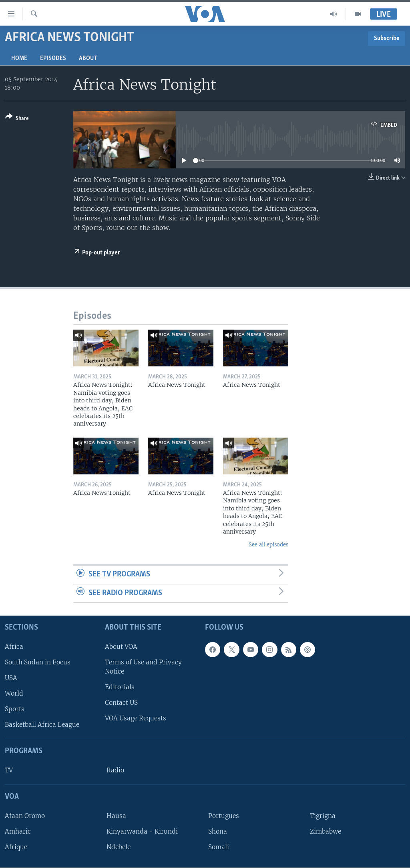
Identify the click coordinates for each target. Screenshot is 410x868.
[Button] (17, 119)
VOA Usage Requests (136, 719)
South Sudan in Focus (38, 662)
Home (19, 58)
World (14, 693)
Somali (219, 847)
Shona (218, 831)
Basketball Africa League (42, 725)
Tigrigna (323, 816)
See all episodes (268, 545)
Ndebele (119, 847)
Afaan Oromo (25, 816)
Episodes (53, 58)
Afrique (16, 847)
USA (11, 678)
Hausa (116, 816)
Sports (15, 709)
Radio (115, 770)
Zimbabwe (326, 831)
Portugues (224, 816)
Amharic (18, 831)
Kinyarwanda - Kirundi (142, 831)
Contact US (121, 703)
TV (9, 770)
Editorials (120, 687)
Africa (14, 647)
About (88, 58)
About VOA (121, 647)
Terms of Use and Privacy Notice (143, 667)
